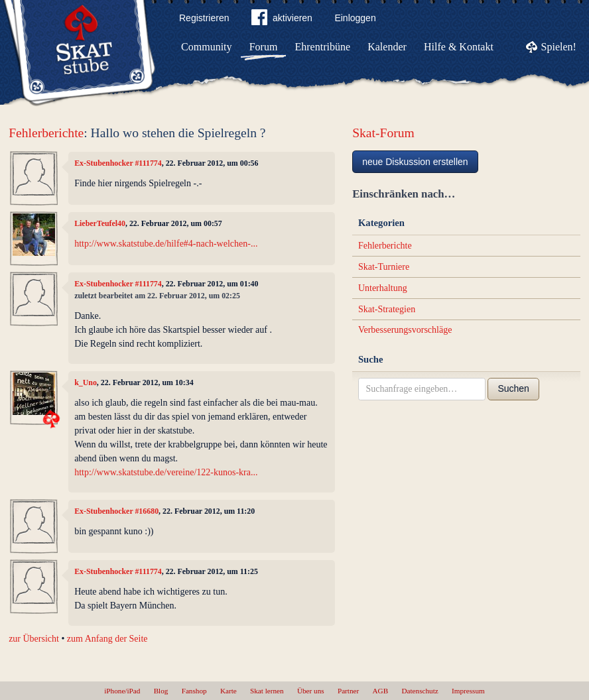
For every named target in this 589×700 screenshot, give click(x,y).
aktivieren (282, 20)
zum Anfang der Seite (107, 639)
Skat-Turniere (384, 267)
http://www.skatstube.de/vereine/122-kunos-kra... (166, 472)
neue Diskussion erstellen (415, 162)
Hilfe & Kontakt (459, 47)
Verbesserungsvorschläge (405, 330)
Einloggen (355, 18)
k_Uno (86, 382)
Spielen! (559, 47)
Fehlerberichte (46, 133)
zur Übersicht (34, 639)
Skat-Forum (383, 133)
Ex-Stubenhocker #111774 (118, 163)
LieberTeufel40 (100, 223)
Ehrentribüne (323, 47)
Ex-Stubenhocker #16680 (116, 511)
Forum (264, 47)
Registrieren (204, 18)
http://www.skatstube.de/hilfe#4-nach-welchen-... (166, 244)
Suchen (513, 388)
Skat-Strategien (387, 309)
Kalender (387, 47)
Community (206, 47)
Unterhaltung (383, 288)
